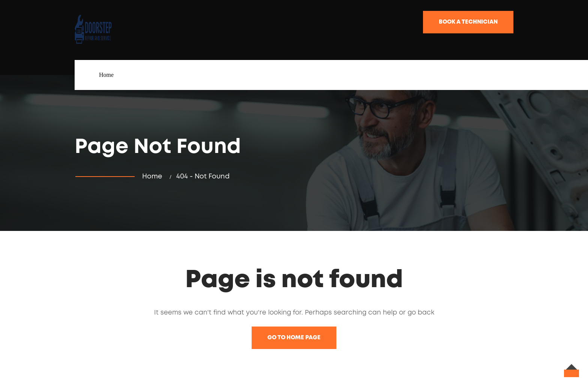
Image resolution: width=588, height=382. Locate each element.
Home (106, 75)
